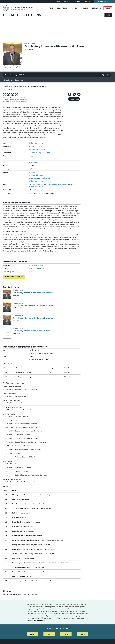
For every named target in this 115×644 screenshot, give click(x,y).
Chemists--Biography (36, 175)
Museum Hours (103, 1)
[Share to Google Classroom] (79, 94)
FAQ (49, 634)
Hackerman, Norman (36, 143)
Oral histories (30, 43)
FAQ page (12, 594)
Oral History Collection (36, 268)
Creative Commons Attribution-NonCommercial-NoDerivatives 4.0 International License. (15, 99)
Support (108, 8)
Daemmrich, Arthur (35, 146)
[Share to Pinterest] (74, 94)
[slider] (60, 75)
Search (108, 15)
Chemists (32, 172)
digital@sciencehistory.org (36, 620)
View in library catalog (14, 277)
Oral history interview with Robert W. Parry (31, 331)
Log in (83, 634)
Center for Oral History (37, 265)
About (58, 1)
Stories (74, 8)
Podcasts (78, 1)
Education (96, 8)
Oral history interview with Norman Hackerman (34, 293)
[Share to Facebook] (70, 94)
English (31, 169)
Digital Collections (22, 15)
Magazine (67, 1)
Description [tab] (8, 80)
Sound (31, 156)
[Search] (74, 15)
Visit (51, 8)
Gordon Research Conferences (39, 178)
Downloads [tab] (19, 80)
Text (30, 159)
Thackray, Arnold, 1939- (37, 149)
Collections (62, 8)
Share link (74, 99)
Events (88, 1)
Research (84, 8)
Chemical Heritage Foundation (39, 153)
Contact (66, 634)
